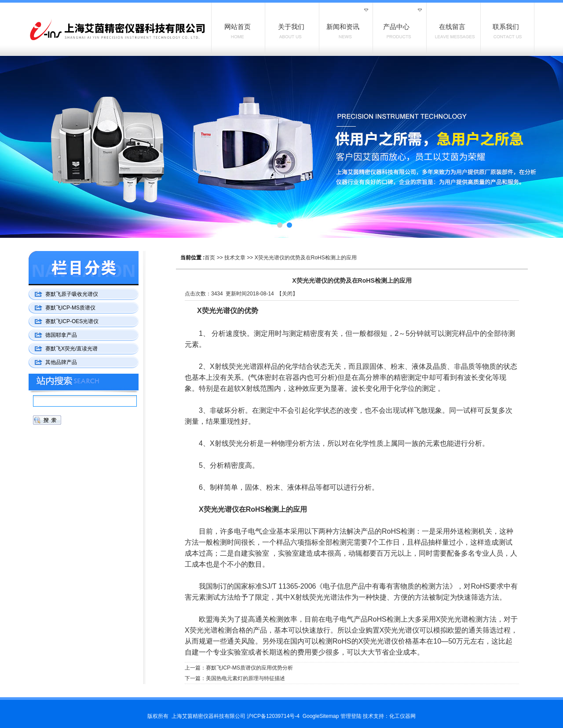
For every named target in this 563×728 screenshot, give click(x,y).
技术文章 (235, 258)
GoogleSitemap (321, 716)
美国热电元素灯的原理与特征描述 (245, 678)
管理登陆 (351, 716)
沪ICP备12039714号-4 (273, 716)
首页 (210, 258)
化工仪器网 (402, 716)
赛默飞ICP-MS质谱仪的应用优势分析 (249, 668)
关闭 (287, 294)
